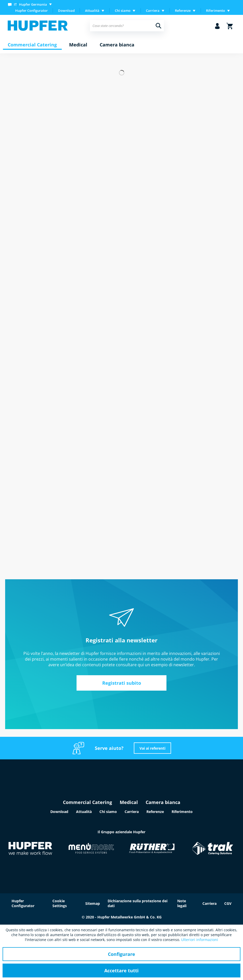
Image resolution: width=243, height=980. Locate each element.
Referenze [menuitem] (183, 11)
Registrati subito (122, 683)
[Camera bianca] (117, 45)
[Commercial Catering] (32, 45)
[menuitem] (31, 4)
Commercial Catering (87, 802)
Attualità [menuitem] (92, 11)
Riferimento (182, 812)
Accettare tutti (122, 971)
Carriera (132, 812)
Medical (129, 802)
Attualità (84, 812)
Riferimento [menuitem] (216, 11)
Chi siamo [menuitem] (123, 11)
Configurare (122, 954)
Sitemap (93, 903)
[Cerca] (158, 26)
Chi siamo (108, 812)
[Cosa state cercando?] (127, 26)
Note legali (182, 903)
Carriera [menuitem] (153, 11)
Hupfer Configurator (31, 11)
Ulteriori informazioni (200, 940)
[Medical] (78, 45)
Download (66, 11)
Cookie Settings (60, 903)
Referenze (155, 812)
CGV (228, 903)
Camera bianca (163, 802)
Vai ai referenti (152, 748)
